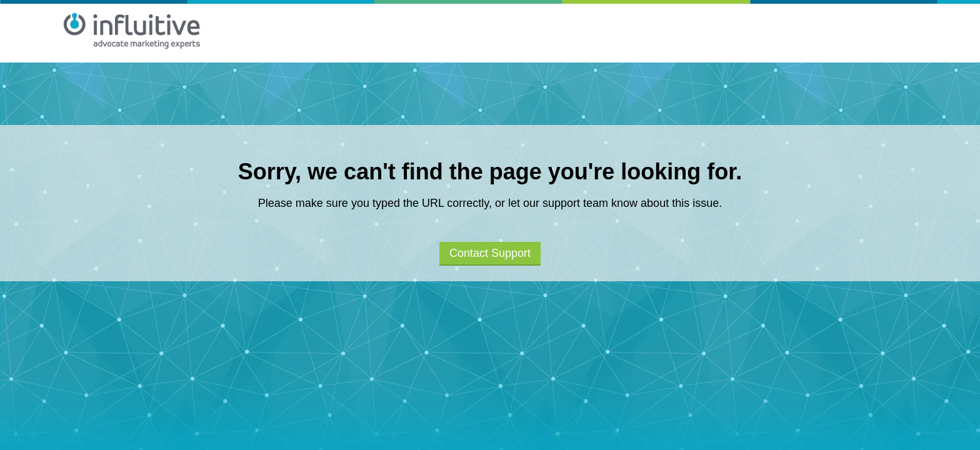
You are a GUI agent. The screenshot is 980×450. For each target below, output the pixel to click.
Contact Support (490, 253)
